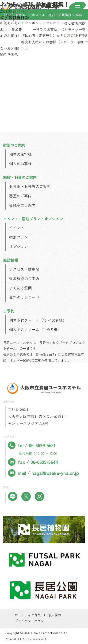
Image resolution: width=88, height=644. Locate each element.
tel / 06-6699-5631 (32, 445)
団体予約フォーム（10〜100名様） (38, 320)
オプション (19, 246)
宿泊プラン (19, 237)
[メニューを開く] (77, 7)
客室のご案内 (20, 196)
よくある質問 (20, 288)
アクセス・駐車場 (24, 269)
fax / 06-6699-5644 (33, 462)
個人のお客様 (20, 164)
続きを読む (9, 54)
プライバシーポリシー (31, 621)
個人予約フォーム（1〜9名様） (35, 329)
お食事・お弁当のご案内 (30, 186)
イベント (17, 228)
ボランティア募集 (28, 615)
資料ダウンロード (24, 297)
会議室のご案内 (22, 205)
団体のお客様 (20, 154)
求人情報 (55, 615)
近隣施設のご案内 (24, 278)
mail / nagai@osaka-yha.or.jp (43, 473)
